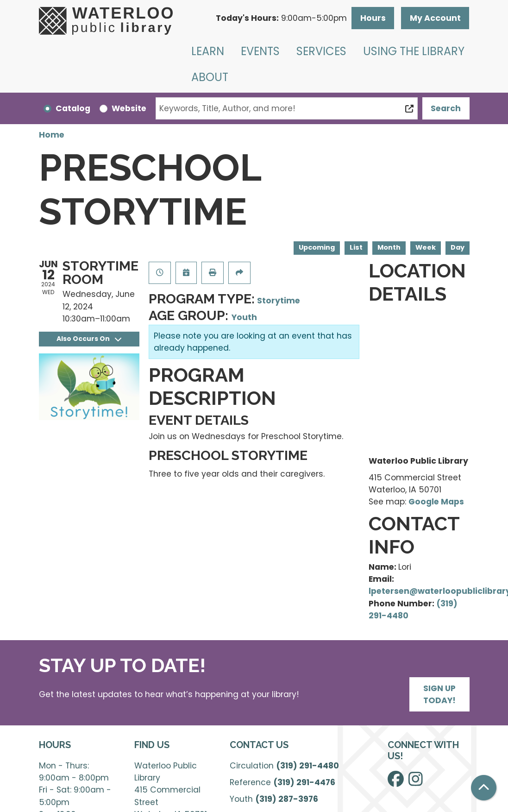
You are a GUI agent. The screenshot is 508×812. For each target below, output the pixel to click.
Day (458, 247)
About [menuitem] (210, 77)
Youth (244, 317)
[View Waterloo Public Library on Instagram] (416, 782)
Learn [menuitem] (208, 51)
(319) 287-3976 (287, 799)
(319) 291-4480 (307, 766)
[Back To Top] (484, 788)
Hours (373, 18)
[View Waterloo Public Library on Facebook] (396, 782)
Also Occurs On (89, 339)
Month (389, 247)
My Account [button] (435, 18)
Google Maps (436, 502)
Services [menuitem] (321, 51)
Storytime (279, 301)
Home (52, 135)
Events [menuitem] (260, 51)
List (356, 247)
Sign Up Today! (439, 694)
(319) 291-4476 (304, 782)
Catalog (73, 108)
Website (129, 108)
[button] (281, 18)
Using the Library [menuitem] (414, 51)
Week (426, 247)
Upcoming (317, 247)
